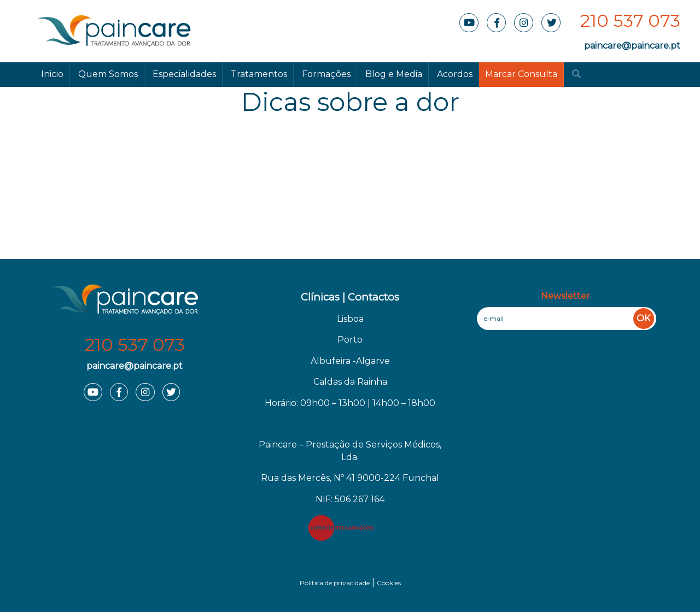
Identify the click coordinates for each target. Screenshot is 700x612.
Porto (350, 340)
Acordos (455, 74)
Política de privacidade (335, 583)
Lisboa (350, 319)
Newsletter (565, 296)
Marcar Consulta (521, 74)
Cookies (389, 583)
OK (643, 318)
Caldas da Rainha (350, 382)
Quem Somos (108, 74)
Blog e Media (394, 74)
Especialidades (184, 74)
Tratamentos (259, 74)
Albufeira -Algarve (350, 361)
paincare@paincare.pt (632, 46)
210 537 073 (630, 20)
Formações (326, 74)
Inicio (52, 74)
